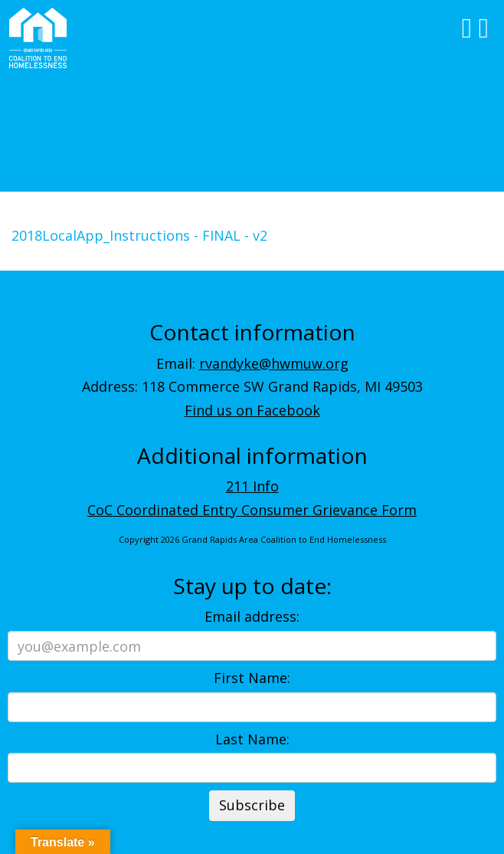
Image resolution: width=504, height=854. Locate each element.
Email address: (252, 616)
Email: (252, 363)
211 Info (252, 486)
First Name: (252, 678)
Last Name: (252, 739)
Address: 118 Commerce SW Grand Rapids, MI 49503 (252, 386)
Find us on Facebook (252, 410)
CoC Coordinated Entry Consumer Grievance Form (252, 510)
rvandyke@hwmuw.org (274, 363)
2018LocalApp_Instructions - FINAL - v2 (139, 235)
